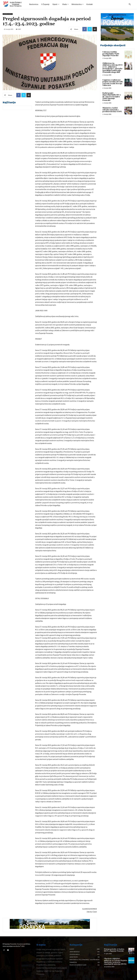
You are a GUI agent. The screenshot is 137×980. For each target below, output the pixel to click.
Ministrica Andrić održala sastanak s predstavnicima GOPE (112, 110)
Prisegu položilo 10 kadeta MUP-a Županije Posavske (114, 950)
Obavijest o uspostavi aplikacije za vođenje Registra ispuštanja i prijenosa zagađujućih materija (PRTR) (116, 961)
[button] (130, 4)
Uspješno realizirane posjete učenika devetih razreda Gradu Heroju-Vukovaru (113, 83)
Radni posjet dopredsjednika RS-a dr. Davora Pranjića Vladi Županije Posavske (112, 97)
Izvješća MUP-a (8, 14)
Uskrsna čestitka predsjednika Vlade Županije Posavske (111, 54)
